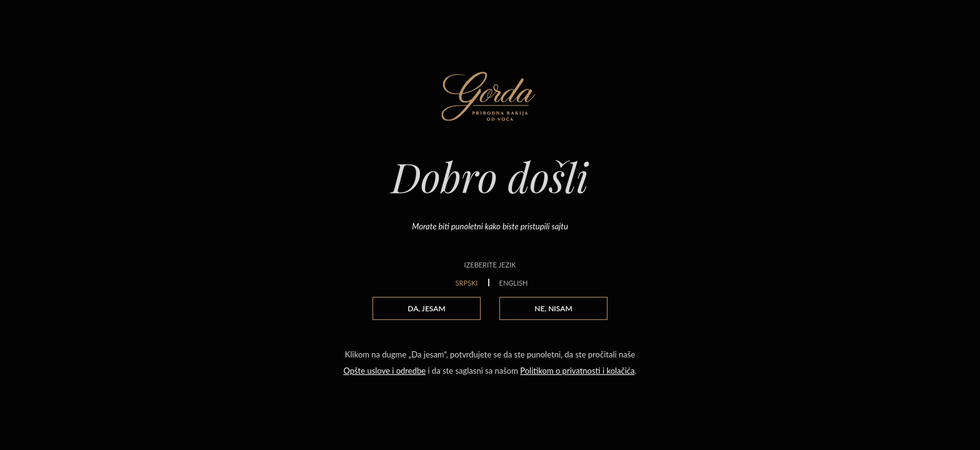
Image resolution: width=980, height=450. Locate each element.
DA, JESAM (426, 308)
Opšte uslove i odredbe (384, 371)
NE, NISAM (553, 308)
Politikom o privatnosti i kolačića (577, 371)
